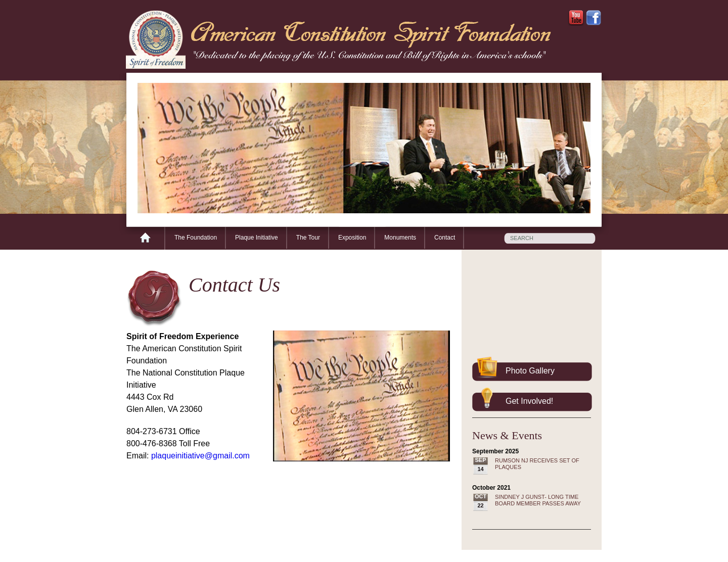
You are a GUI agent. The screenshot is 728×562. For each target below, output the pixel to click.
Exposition (352, 238)
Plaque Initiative (257, 238)
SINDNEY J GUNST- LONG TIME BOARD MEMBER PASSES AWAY (538, 500)
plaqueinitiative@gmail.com (200, 456)
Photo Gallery (530, 371)
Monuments (400, 238)
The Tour (308, 238)
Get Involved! (529, 401)
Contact (445, 238)
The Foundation (196, 238)
